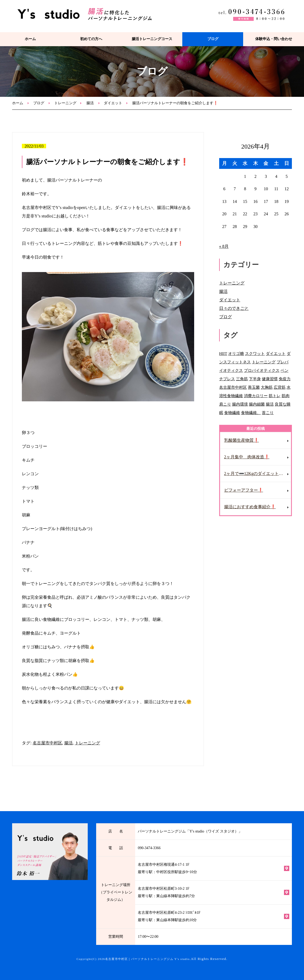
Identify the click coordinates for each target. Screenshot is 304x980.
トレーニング (65, 103)
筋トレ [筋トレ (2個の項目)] (275, 396)
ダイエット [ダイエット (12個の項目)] (276, 353)
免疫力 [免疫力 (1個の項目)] (285, 379)
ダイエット (113, 103)
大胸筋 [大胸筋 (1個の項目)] (267, 387)
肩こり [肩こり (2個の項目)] (225, 404)
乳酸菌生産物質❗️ (242, 440)
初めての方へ (91, 39)
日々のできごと (234, 308)
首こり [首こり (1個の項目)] (268, 413)
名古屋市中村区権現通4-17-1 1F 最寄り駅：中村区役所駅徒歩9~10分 (167, 868)
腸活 (90, 103)
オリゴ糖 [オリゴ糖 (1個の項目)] (236, 353)
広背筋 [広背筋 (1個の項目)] (280, 387)
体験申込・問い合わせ (274, 39)
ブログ (213, 39)
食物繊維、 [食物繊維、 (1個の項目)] (251, 413)
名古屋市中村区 (47, 743)
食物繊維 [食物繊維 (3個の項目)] (232, 413)
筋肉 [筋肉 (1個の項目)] (286, 396)
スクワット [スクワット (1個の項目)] (255, 353)
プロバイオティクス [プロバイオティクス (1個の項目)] (262, 370)
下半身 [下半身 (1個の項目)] (255, 379)
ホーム (30, 39)
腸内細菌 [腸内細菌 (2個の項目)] (257, 404)
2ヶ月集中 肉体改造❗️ (247, 457)
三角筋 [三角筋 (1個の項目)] (242, 379)
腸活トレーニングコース (152, 39)
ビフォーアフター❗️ (244, 490)
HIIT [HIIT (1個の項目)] (223, 353)
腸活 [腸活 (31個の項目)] (270, 404)
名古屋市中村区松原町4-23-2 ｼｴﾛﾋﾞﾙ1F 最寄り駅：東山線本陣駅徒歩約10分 (169, 916)
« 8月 (224, 246)
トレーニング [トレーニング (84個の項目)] (264, 362)
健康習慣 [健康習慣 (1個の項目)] (270, 379)
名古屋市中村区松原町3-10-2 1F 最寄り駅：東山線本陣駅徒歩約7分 (166, 892)
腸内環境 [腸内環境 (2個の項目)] (240, 404)
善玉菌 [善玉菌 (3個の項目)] (254, 387)
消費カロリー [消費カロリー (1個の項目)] (256, 396)
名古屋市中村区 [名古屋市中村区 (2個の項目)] (233, 387)
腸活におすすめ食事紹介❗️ (250, 507)
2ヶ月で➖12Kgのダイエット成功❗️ (258, 474)
